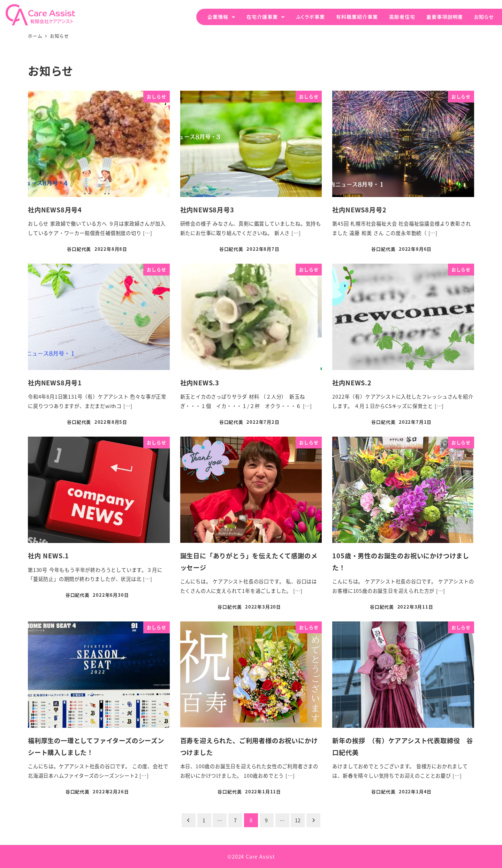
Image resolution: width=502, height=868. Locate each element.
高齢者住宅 (402, 17)
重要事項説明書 (445, 17)
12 (298, 820)
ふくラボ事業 (310, 17)
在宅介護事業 (262, 17)
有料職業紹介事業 (357, 17)
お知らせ (484, 17)
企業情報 (218, 17)
